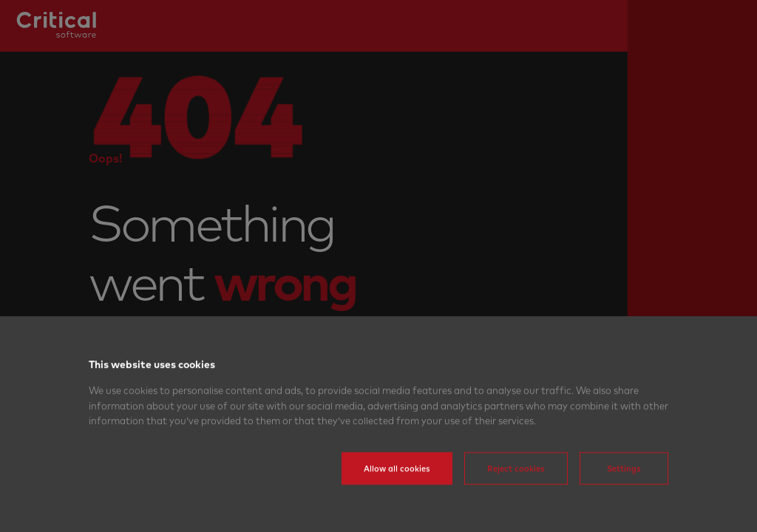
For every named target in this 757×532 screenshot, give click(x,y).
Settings (624, 490)
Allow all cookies (397, 490)
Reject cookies (516, 490)
